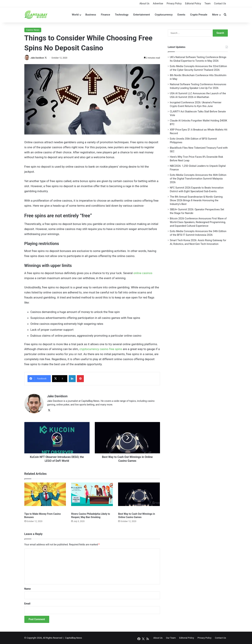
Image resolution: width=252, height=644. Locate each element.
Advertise (158, 3)
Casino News (33, 30)
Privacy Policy (174, 3)
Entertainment (142, 15)
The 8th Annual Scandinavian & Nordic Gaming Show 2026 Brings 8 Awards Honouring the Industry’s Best (196, 200)
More (215, 15)
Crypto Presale (199, 15)
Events (181, 15)
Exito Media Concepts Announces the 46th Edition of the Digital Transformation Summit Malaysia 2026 (198, 179)
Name (28, 589)
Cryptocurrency (164, 15)
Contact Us (220, 3)
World (75, 15)
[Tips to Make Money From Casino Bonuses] (45, 496)
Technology (122, 15)
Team (208, 3)
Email (27, 603)
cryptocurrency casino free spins (101, 349)
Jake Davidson (37, 58)
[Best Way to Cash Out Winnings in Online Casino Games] (139, 496)
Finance (105, 15)
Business (91, 15)
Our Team (171, 638)
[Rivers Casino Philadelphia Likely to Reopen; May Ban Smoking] (92, 496)
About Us (144, 3)
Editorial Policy (193, 3)
